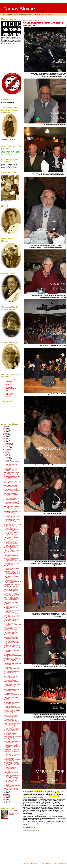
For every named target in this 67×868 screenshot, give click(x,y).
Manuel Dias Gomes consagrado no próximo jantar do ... (12, 724)
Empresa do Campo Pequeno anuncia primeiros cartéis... (12, 687)
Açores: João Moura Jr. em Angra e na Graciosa (12, 693)
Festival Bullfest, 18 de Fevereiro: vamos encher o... (12, 520)
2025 (5, 428)
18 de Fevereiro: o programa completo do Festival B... (11, 734)
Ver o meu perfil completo (13, 814)
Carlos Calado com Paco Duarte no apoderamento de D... (12, 636)
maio (6, 454)
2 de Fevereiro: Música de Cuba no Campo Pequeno (12, 654)
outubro (7, 446)
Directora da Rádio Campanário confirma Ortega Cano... (12, 541)
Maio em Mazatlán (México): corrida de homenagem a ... (12, 590)
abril (6, 456)
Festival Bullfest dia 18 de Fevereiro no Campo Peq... (12, 641)
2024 (5, 430)
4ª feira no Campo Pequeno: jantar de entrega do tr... (13, 776)
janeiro (6, 460)
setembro (7, 448)
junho (6, 453)
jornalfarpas (14, 810)
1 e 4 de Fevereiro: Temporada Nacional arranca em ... (12, 682)
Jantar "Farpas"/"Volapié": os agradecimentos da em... (11, 716)
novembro (7, 445)
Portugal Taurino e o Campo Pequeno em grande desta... (12, 778)
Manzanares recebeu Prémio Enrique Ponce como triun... (12, 572)
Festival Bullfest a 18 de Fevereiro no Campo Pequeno (12, 703)
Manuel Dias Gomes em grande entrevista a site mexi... (12, 489)
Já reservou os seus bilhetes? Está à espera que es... (13, 786)
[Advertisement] (39, 848)
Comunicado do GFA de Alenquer (12, 615)
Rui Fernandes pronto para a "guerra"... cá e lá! (11, 470)
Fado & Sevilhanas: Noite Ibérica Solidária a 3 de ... (12, 685)
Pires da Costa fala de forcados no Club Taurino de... (13, 611)
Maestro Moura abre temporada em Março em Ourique (12, 752)
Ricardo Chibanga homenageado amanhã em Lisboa (12, 708)
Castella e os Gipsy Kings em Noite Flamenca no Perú (11, 789)
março (6, 457)
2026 (5, 427)
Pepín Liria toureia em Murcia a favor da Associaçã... (12, 546)
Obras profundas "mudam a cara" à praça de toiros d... (12, 623)
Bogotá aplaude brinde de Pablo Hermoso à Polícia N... (12, 477)
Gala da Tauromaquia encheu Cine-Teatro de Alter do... (11, 530)
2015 (5, 793)
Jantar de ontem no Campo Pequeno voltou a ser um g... (12, 721)
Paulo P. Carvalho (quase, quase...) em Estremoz (11, 543)
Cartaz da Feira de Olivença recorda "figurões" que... (11, 719)
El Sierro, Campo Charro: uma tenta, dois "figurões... (12, 669)
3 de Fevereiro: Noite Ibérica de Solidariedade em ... (12, 713)
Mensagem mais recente (31, 863)
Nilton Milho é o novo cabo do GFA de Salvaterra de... (13, 760)
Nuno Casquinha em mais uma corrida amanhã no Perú (12, 595)
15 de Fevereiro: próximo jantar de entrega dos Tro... (13, 525)
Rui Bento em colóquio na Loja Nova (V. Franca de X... (12, 677)
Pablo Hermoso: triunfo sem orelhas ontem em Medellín (12, 535)
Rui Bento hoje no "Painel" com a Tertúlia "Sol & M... (12, 528)
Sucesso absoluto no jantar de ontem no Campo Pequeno (12, 729)
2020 (5, 437)
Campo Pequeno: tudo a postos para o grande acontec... (12, 745)
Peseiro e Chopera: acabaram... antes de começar (12, 462)
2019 (5, 438)
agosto (6, 449)
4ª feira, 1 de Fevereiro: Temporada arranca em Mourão (13, 483)
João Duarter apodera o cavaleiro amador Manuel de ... (12, 711)
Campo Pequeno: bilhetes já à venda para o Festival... (12, 620)
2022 (5, 433)
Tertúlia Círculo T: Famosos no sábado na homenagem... (12, 630)
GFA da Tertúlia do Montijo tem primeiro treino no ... (12, 758)
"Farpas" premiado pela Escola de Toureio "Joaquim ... (12, 582)
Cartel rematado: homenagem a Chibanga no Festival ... (12, 659)
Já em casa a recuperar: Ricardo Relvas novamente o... (12, 672)
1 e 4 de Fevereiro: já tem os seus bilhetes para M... (12, 628)
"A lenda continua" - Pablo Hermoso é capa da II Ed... (12, 768)
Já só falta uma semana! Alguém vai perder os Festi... (12, 606)
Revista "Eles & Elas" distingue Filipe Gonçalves (12, 504)
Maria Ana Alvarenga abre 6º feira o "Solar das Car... (12, 737)
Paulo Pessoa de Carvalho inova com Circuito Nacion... (12, 755)
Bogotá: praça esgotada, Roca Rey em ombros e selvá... (13, 648)
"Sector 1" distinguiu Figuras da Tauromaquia (12, 465)
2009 (5, 803)
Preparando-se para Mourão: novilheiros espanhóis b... (11, 726)
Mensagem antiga (60, 863)
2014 (5, 794)
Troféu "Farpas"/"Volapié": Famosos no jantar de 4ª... (11, 706)
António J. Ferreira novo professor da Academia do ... (12, 656)
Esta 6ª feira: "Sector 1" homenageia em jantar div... (12, 613)
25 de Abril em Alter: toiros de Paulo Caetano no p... (11, 559)
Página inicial (46, 863)
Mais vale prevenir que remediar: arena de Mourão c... (12, 580)
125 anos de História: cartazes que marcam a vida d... (13, 742)
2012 (5, 798)
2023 (5, 432)
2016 (5, 791)
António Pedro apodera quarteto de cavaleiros (12, 569)
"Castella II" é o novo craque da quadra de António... (12, 491)
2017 (5, 442)
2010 (5, 801)
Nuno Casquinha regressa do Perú (13, 481)
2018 (5, 440)
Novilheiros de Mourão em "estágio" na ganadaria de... (12, 638)
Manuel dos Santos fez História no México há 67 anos (13, 479)
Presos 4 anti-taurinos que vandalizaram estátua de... (11, 600)
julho (6, 451)
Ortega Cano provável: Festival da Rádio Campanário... (13, 551)
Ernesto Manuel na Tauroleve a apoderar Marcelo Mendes (12, 763)
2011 (5, 799)
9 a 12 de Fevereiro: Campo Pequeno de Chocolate (11, 486)
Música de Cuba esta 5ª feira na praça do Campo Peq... (12, 509)
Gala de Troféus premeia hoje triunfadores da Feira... (11, 680)
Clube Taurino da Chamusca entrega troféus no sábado (11, 598)
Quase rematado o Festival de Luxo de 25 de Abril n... (12, 674)
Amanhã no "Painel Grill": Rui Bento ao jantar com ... (11, 548)
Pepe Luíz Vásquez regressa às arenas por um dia (12, 574)
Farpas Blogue (19, 9)
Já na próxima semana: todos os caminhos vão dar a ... (12, 517)
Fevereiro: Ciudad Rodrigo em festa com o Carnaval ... (12, 593)
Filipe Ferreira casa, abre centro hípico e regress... (12, 566)
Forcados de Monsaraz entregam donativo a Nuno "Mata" (12, 502)
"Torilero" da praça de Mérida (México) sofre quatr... (11, 499)
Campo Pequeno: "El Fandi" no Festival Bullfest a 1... (12, 781)
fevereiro (7, 459)
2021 (5, 435)
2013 (5, 796)
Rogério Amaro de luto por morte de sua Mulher (12, 512)
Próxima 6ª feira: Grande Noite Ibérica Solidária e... (12, 522)
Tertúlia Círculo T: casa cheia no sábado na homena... (12, 646)
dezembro (7, 443)
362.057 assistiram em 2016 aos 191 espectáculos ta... (12, 564)
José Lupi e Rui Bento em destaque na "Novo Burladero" (12, 494)
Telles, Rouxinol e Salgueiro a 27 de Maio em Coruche (12, 690)
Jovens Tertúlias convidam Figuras (13, 475)
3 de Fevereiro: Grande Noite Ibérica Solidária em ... (11, 587)
